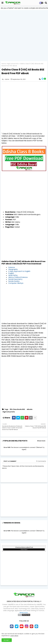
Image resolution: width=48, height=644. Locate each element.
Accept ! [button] (7, 640)
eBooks (30, 409)
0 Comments (41, 461)
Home (4, 64)
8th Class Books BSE (17, 409)
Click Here (24, 549)
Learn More (14, 636)
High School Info (13, 64)
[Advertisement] (24, 36)
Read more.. (24, 613)
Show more (41, 441)
